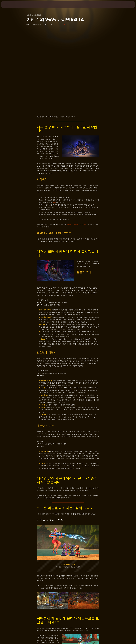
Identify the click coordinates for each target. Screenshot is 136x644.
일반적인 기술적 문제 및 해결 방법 (77, 143)
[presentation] (8, 5)
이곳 (54, 121)
